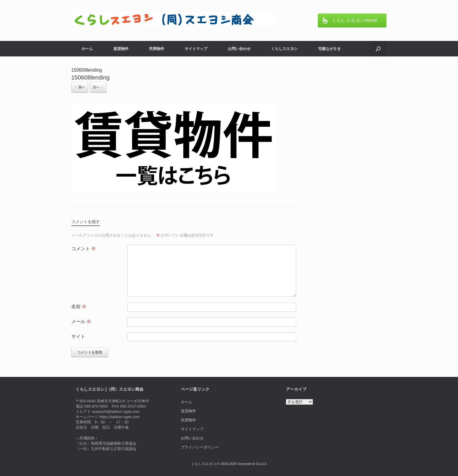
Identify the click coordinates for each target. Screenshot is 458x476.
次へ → (98, 87)
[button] (378, 49)
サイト (78, 336)
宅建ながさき (329, 49)
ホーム (87, 49)
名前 (79, 307)
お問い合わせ (239, 49)
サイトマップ (196, 49)
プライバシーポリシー (200, 447)
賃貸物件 (121, 49)
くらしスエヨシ (284, 49)
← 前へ (80, 87)
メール (81, 321)
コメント (84, 249)
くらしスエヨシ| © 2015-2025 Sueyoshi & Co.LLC (229, 464)
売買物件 (157, 49)
